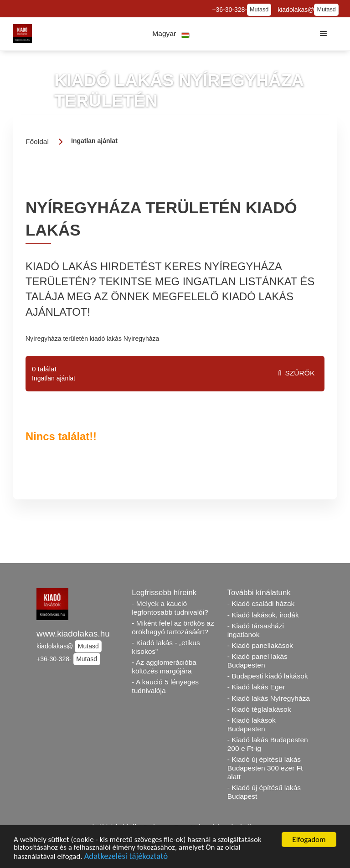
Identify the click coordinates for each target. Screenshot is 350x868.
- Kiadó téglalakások (259, 709)
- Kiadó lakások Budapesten (252, 724)
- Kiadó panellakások (260, 645)
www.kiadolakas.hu (73, 634)
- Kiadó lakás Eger (256, 687)
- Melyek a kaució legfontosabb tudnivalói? (170, 608)
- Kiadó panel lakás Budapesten (257, 661)
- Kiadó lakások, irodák (263, 615)
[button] (171, 34)
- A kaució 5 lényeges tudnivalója (165, 686)
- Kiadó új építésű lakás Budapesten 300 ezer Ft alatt (265, 768)
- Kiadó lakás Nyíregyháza (269, 698)
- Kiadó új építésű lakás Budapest (264, 792)
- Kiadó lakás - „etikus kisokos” (166, 647)
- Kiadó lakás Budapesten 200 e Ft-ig (268, 744)
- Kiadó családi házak (261, 603)
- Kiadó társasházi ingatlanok (256, 630)
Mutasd (259, 10)
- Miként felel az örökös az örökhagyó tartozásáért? (173, 627)
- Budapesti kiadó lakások (268, 676)
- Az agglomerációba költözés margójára (164, 667)
